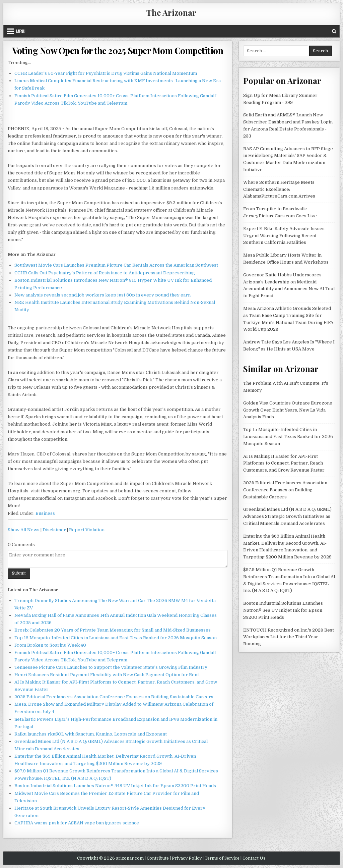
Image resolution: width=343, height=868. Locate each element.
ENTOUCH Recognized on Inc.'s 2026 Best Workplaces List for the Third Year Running (289, 637)
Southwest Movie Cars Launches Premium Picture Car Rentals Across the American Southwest (116, 265)
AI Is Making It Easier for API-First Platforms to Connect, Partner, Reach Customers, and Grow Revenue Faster (284, 463)
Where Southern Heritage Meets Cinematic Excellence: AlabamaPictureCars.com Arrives (279, 189)
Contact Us (254, 858)
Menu (21, 31)
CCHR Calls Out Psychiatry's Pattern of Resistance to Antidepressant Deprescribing (105, 273)
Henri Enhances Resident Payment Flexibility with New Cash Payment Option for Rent (107, 675)
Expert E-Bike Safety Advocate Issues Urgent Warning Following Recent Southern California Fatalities (284, 236)
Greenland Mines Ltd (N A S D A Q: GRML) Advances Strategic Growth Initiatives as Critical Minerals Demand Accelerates (287, 516)
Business (45, 513)
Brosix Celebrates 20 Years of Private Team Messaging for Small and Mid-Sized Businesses (113, 630)
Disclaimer (54, 530)
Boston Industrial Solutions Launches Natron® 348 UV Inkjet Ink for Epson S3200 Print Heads (115, 786)
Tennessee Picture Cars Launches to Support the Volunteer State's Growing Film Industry (111, 667)
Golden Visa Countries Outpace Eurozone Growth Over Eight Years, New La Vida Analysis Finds (288, 410)
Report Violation (87, 530)
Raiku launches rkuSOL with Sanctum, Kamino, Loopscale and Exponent (91, 734)
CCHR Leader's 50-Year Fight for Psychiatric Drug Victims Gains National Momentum (106, 73)
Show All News (24, 530)
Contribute (158, 858)
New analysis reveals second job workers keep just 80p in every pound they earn (102, 295)
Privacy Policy (187, 858)
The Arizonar (171, 12)
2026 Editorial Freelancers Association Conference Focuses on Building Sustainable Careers (114, 697)
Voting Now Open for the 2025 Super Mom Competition (118, 50)
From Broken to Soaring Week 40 (50, 645)
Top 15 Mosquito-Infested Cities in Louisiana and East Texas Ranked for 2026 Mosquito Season (116, 638)
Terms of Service (222, 858)
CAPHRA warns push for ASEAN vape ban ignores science (77, 823)
